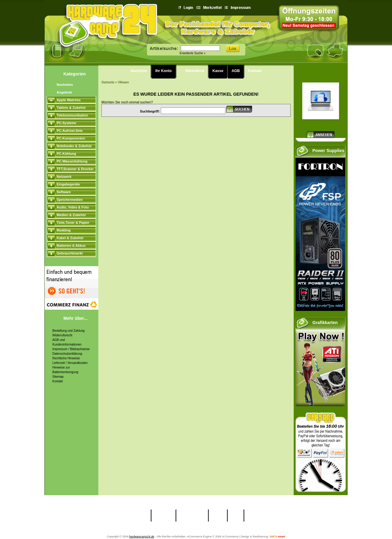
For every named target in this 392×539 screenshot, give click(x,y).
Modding (64, 230)
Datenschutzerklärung (67, 354)
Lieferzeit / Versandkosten (70, 363)
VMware (123, 82)
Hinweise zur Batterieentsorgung (65, 370)
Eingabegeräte (68, 184)
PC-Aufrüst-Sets (70, 131)
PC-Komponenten (71, 138)
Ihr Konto (163, 71)
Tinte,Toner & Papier (73, 223)
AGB (236, 71)
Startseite (139, 71)
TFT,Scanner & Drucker (75, 169)
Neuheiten (65, 85)
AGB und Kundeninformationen (67, 342)
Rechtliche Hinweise (66, 358)
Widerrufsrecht (62, 335)
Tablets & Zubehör (71, 108)
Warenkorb (195, 71)
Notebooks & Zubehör (74, 146)
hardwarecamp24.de (141, 537)
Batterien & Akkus (71, 246)
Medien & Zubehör (71, 215)
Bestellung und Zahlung (68, 331)
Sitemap (58, 377)
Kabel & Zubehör (70, 238)
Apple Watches (69, 100)
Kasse (218, 71)
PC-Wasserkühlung (72, 161)
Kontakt (58, 381)
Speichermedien (70, 200)
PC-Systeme (66, 123)
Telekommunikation (72, 115)
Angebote (64, 92)
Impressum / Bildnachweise (71, 349)
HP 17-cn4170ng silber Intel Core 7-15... (320, 125)
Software (64, 192)
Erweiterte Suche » (193, 53)
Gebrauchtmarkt (70, 253)
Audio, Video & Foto (73, 207)
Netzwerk (64, 177)
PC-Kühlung (66, 154)
